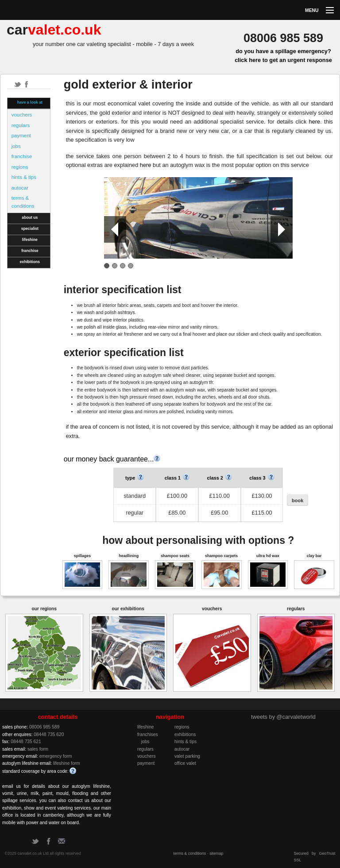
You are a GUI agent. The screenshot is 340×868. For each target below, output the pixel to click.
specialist (30, 229)
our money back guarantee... (112, 459)
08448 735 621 (26, 742)
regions (20, 167)
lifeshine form (67, 763)
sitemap (216, 853)
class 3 (262, 478)
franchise (22, 156)
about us (30, 217)
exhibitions (30, 262)
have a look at (30, 102)
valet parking (187, 756)
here (315, 122)
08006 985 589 (44, 727)
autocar (20, 188)
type (135, 478)
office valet (185, 763)
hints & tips (24, 177)
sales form (38, 749)
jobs (16, 146)
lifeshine (30, 240)
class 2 (220, 478)
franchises (148, 734)
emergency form (56, 756)
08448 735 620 (49, 734)
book (297, 500)
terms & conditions (23, 202)
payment (21, 136)
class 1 (177, 478)
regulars (21, 125)
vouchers (22, 115)
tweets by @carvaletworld (283, 717)
